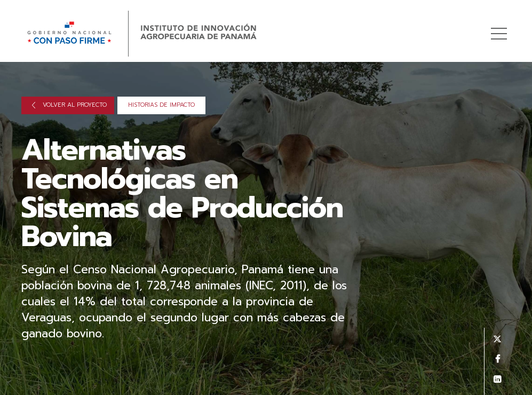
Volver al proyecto (69, 105)
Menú (501, 28)
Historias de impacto (161, 105)
